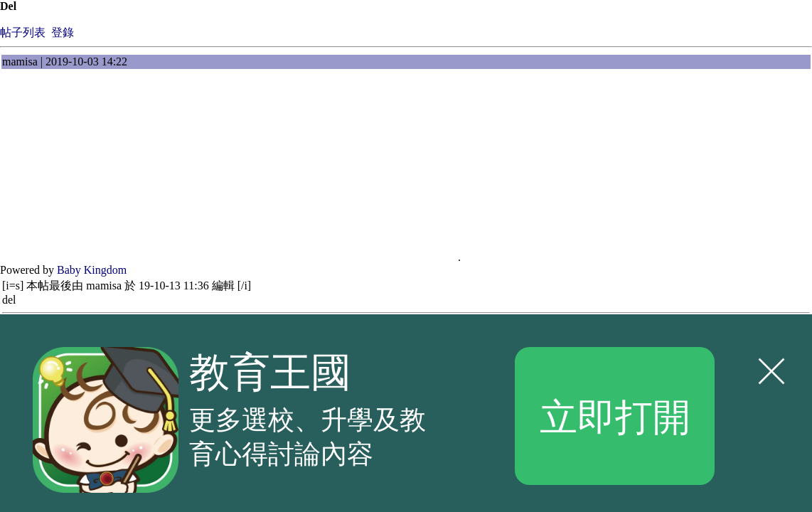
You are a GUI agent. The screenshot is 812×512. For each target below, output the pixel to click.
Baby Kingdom (92, 270)
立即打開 (615, 416)
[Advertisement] (114, 172)
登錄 (63, 32)
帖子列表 (23, 32)
